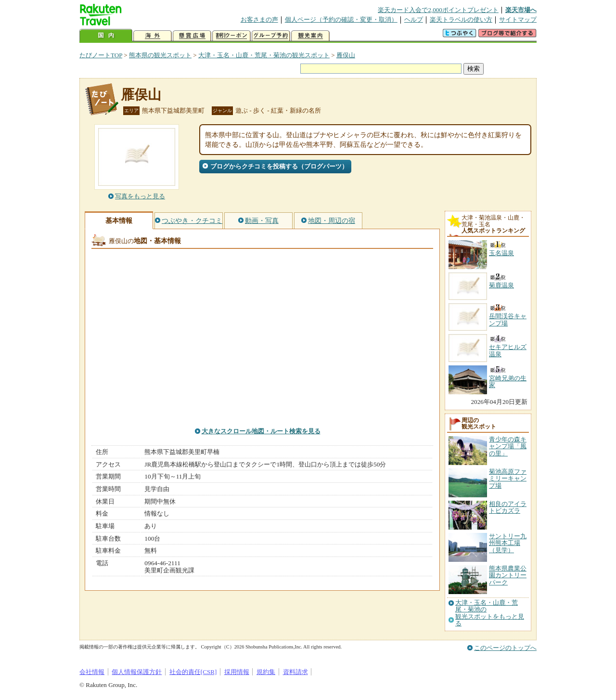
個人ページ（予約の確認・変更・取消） (341, 19)
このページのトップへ (505, 648)
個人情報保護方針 (137, 672)
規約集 (266, 672)
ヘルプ (414, 19)
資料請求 (295, 672)
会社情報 (92, 672)
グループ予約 (271, 36)
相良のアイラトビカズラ (508, 507)
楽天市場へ (521, 10)
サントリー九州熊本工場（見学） (508, 543)
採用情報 (237, 672)
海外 (153, 36)
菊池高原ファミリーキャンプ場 (508, 479)
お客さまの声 (259, 19)
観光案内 (310, 36)
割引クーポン (231, 36)
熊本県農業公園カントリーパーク (508, 575)
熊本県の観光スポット (160, 55)
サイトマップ (518, 19)
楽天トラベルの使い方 (461, 19)
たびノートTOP (101, 55)
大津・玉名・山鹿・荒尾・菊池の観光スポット (264, 55)
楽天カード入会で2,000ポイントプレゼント (438, 10)
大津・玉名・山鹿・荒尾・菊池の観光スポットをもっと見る (490, 613)
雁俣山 (346, 55)
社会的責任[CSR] (193, 672)
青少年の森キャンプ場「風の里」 (508, 446)
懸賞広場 (192, 36)
